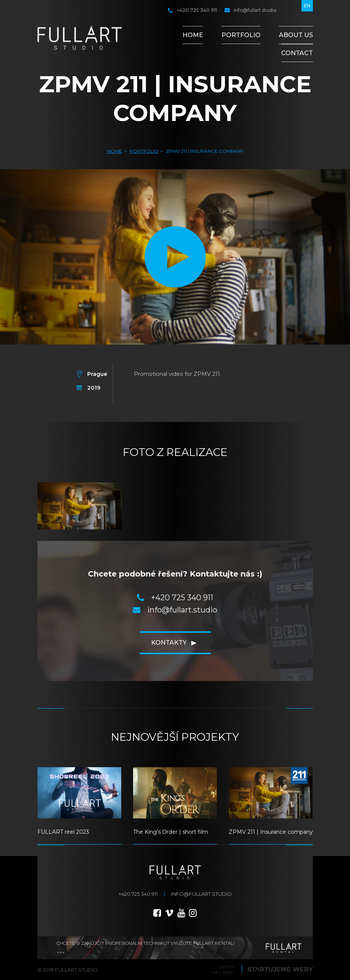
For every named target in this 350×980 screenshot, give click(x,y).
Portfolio (241, 35)
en (307, 6)
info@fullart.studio (251, 10)
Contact (297, 53)
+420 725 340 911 (192, 10)
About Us (296, 35)
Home (193, 35)
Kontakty (169, 643)
